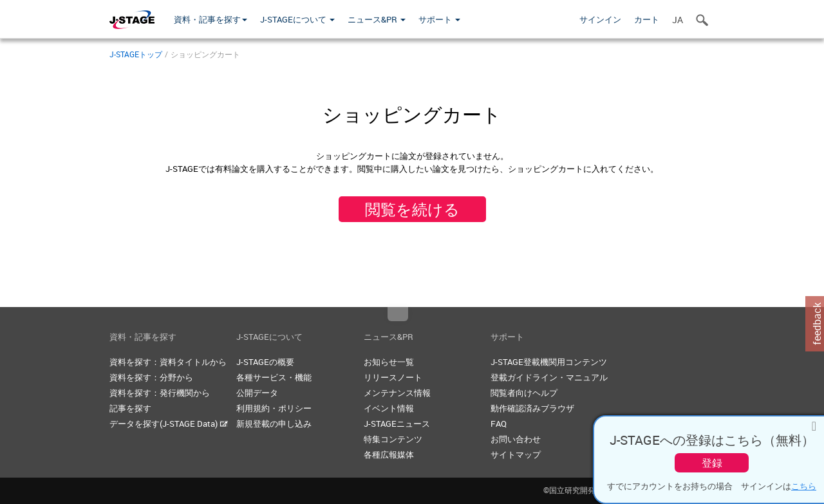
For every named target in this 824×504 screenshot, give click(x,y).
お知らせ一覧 (389, 362)
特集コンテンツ (393, 439)
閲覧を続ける (412, 209)
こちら (804, 486)
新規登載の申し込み (274, 424)
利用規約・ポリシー (274, 408)
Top (398, 314)
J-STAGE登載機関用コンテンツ (549, 362)
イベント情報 (389, 408)
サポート (439, 19)
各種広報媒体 (389, 454)
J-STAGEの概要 (265, 362)
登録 (712, 463)
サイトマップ (516, 454)
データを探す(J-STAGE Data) (169, 424)
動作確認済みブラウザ (532, 408)
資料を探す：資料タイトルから (168, 362)
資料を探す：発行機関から (160, 393)
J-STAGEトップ (136, 54)
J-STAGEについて (297, 19)
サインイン (600, 19)
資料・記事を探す (211, 19)
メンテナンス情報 (397, 393)
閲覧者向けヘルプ (524, 393)
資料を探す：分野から (151, 377)
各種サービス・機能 (274, 377)
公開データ (257, 393)
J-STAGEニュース (397, 424)
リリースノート (393, 377)
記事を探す (130, 408)
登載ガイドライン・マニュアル (549, 377)
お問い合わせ (516, 439)
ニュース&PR (377, 19)
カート (647, 19)
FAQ (499, 424)
